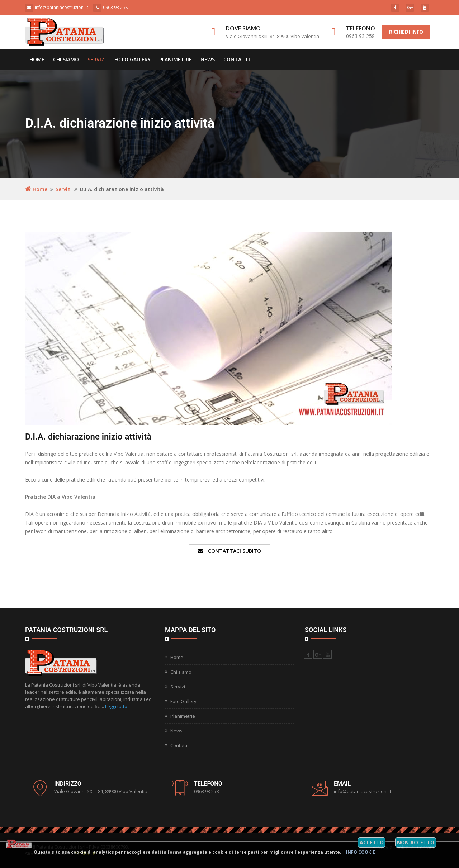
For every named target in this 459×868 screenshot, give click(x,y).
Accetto (372, 842)
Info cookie (361, 852)
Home (37, 59)
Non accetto (416, 842)
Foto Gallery (133, 59)
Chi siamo (66, 59)
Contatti (237, 59)
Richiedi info (406, 32)
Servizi (97, 59)
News (208, 59)
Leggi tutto (116, 706)
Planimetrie (176, 59)
